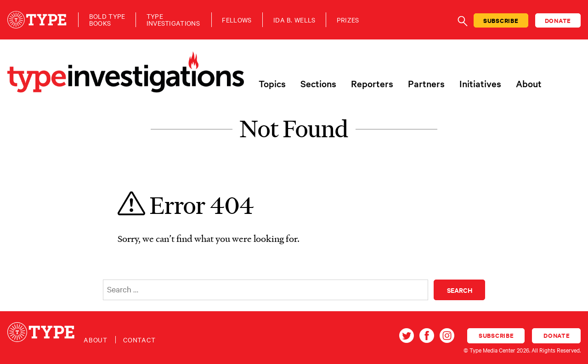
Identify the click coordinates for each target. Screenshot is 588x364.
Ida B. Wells (294, 20)
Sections (318, 84)
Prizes (348, 20)
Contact (139, 340)
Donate (558, 20)
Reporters (372, 84)
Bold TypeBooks (107, 20)
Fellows (237, 20)
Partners (426, 84)
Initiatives (480, 84)
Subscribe (501, 20)
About (529, 84)
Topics (272, 84)
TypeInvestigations (173, 20)
